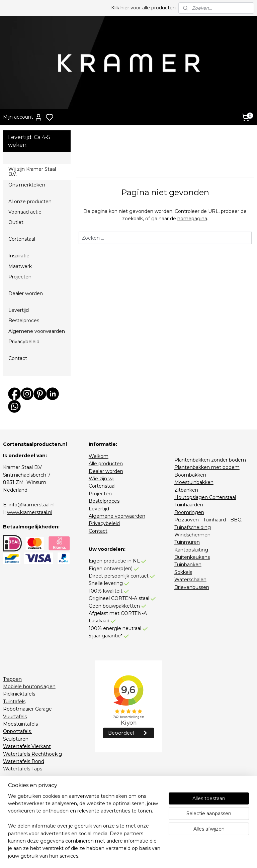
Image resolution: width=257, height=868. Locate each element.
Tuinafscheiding (193, 527)
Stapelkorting (19, 814)
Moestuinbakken (194, 482)
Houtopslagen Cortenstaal (205, 497)
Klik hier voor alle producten (143, 8)
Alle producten (106, 464)
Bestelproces (24, 321)
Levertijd (19, 310)
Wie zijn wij (102, 479)
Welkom (99, 456)
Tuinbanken (188, 565)
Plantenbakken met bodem (207, 467)
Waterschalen (190, 580)
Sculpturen (16, 739)
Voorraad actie (25, 212)
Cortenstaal (22, 239)
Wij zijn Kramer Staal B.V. (32, 172)
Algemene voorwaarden (37, 331)
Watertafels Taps (23, 769)
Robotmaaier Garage (27, 709)
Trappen (12, 679)
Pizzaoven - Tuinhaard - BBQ (208, 520)
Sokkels (183, 572)
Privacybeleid (24, 342)
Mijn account (23, 117)
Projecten (20, 277)
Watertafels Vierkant (27, 746)
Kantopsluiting (191, 550)
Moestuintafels (20, 724)
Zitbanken (186, 490)
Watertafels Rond (24, 761)
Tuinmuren (187, 542)
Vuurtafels (15, 717)
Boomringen (189, 512)
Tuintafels (14, 702)
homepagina (192, 219)
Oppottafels (18, 731)
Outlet (16, 222)
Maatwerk (20, 266)
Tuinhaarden (189, 505)
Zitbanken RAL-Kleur (27, 791)
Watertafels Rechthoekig (32, 754)
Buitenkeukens (192, 557)
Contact (18, 358)
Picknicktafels (19, 694)
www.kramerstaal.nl (30, 512)
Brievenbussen (192, 587)
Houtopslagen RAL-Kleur (32, 784)
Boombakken (190, 475)
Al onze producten (30, 202)
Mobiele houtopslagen (29, 687)
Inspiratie (19, 256)
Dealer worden (26, 293)
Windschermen (192, 535)
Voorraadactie (19, 806)
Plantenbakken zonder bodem (210, 460)
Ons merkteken (27, 185)
